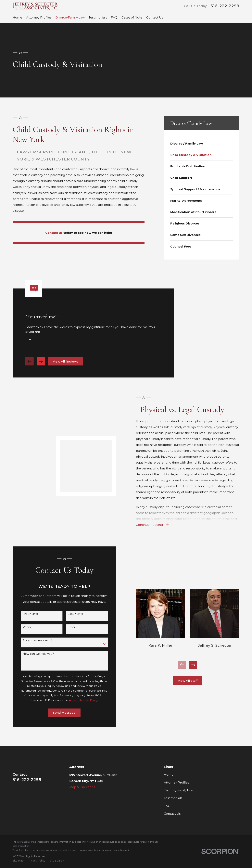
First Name (27, 614)
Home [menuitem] (17, 17)
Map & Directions (82, 787)
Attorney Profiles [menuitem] (39, 17)
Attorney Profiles (176, 782)
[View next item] (41, 365)
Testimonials (173, 798)
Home (169, 775)
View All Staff (194, 681)
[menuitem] (202, 143)
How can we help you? (35, 654)
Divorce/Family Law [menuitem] (70, 17)
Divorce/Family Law (178, 790)
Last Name (72, 614)
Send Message (61, 713)
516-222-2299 (225, 6)
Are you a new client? (34, 640)
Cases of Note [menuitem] (132, 17)
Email (68, 627)
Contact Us (172, 814)
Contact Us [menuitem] (155, 17)
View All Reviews (65, 365)
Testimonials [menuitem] (98, 17)
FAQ (167, 806)
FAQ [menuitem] (114, 17)
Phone (24, 627)
